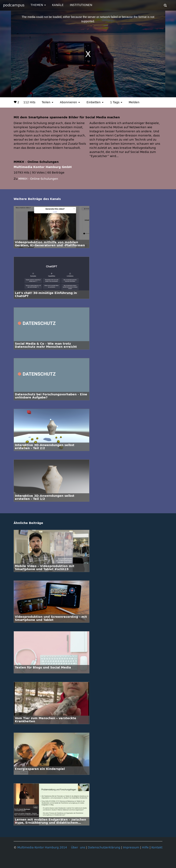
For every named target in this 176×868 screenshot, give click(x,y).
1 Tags (116, 102)
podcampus (14, 5)
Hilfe (145, 847)
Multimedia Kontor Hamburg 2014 (42, 847)
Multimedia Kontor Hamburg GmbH (43, 167)
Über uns (78, 847)
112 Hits (29, 102)
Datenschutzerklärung (104, 847)
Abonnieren (70, 102)
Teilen (48, 102)
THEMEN (38, 5)
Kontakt (157, 847)
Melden (134, 102)
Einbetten (95, 102)
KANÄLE (58, 5)
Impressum (131, 847)
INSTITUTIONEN (81, 5)
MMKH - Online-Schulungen (38, 179)
